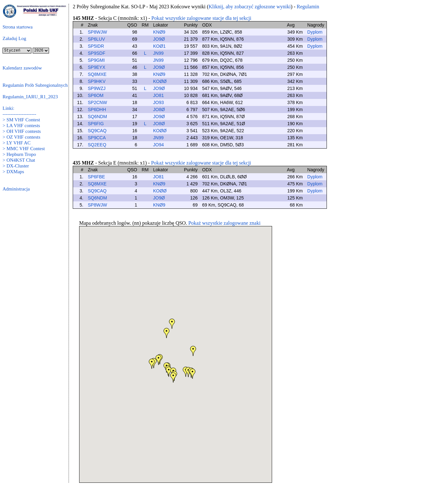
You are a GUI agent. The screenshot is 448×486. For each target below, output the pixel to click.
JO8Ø (159, 109)
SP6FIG (96, 124)
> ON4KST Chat (19, 160)
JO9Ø (159, 39)
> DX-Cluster (16, 166)
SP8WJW (97, 32)
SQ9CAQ (97, 131)
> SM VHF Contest (21, 120)
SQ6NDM (97, 117)
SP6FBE (96, 177)
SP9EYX (96, 67)
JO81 (158, 95)
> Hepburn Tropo (19, 154)
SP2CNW (97, 102)
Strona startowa (18, 27)
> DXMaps (13, 172)
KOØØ (160, 81)
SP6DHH (97, 109)
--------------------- (19, 114)
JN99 (158, 53)
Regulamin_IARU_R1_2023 (30, 97)
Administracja (16, 189)
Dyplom (315, 32)
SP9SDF (96, 53)
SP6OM (96, 95)
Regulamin (308, 7)
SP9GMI (96, 60)
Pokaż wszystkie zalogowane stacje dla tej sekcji (201, 18)
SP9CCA (97, 138)
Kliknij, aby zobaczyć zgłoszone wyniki (250, 7)
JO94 (158, 145)
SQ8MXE (97, 74)
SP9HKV (97, 81)
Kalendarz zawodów (22, 68)
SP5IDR (96, 46)
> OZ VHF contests (21, 137)
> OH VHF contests (22, 131)
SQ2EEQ (97, 145)
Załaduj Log (14, 38)
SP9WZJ (97, 88)
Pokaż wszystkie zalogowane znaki (224, 223)
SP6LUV (96, 39)
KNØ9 (159, 32)
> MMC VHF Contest (24, 149)
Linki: (8, 108)
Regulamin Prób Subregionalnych (35, 85)
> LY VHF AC (17, 143)
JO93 (158, 102)
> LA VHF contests (21, 126)
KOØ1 (159, 46)
